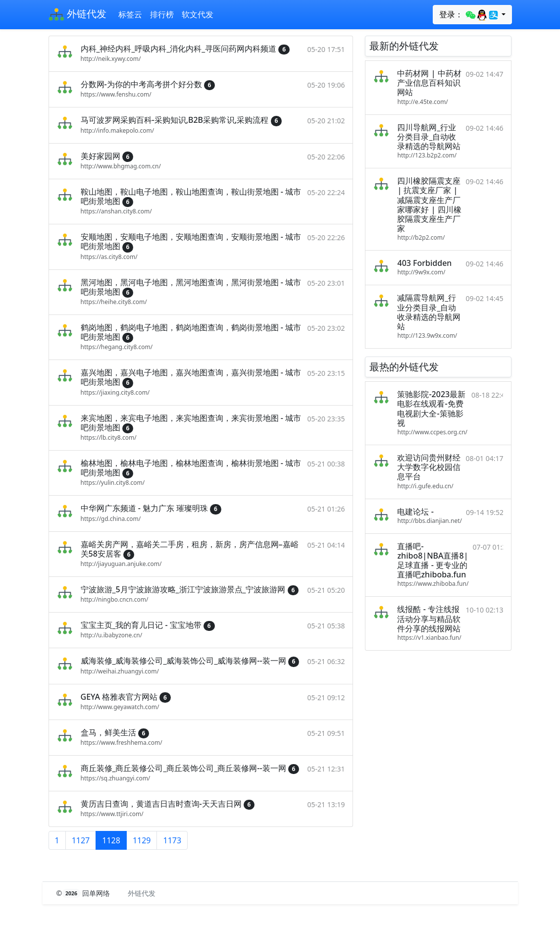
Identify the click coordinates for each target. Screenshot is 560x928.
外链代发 (77, 15)
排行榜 (162, 14)
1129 (142, 840)
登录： (469, 15)
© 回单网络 (84, 893)
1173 (172, 840)
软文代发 (198, 14)
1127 (81, 840)
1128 (111, 840)
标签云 (130, 14)
